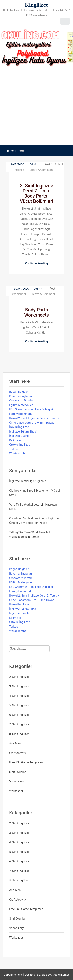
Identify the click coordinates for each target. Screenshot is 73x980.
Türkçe (14, 449)
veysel (44, 523)
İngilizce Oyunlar (20, 436)
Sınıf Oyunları (18, 772)
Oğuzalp (41, 481)
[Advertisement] (36, 106)
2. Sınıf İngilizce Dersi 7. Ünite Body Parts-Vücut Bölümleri (36, 193)
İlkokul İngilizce (19, 427)
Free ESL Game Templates (26, 762)
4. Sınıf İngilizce (19, 696)
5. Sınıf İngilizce (19, 705)
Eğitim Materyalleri (21, 405)
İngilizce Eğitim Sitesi (23, 432)
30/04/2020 (21, 289)
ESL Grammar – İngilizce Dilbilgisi (31, 409)
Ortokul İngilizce (20, 445)
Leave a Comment (41, 170)
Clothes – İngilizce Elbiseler (27, 491)
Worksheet (19, 294)
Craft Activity (18, 753)
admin (34, 164)
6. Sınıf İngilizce (19, 715)
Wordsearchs (18, 454)
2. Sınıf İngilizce (19, 677)
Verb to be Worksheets (24, 505)
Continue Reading (37, 263)
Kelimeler (15, 440)
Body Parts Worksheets (36, 312)
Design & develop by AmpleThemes (47, 975)
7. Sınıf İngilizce (19, 724)
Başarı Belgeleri (19, 392)
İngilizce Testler (19, 481)
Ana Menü (16, 743)
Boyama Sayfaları (20, 396)
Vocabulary (16, 781)
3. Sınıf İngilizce (19, 686)
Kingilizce (37, 5)
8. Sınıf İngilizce (19, 734)
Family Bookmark (20, 414)
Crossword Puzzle (21, 401)
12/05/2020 (17, 164)
